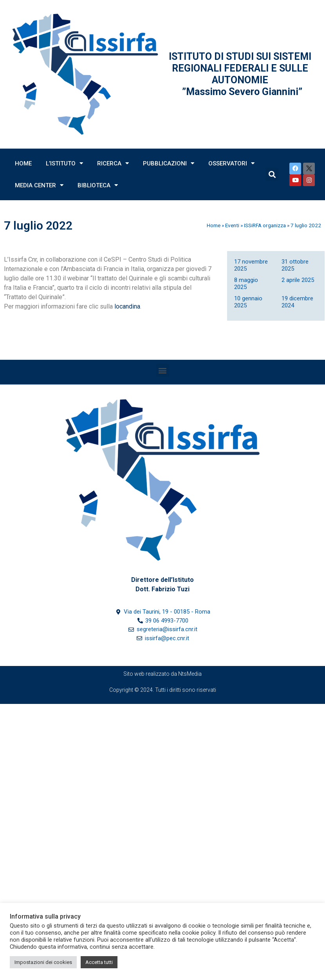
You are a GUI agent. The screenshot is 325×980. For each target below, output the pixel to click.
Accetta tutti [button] (99, 962)
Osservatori (231, 163)
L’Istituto (64, 163)
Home (23, 163)
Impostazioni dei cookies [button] (43, 962)
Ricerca (113, 163)
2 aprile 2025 (298, 280)
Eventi (232, 225)
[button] (163, 370)
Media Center (39, 185)
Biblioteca (98, 185)
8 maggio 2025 (246, 284)
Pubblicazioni (169, 163)
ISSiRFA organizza (265, 225)
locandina (127, 306)
